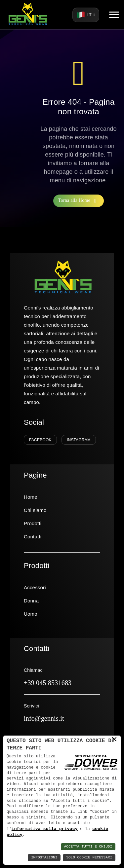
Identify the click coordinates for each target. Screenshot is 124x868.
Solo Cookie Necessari (89, 858)
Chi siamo (35, 510)
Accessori (35, 587)
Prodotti (33, 523)
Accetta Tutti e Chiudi (88, 847)
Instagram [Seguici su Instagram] (79, 440)
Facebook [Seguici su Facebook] (40, 440)
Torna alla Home (79, 201)
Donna (31, 601)
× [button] (114, 739)
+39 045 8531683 (48, 683)
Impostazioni (44, 858)
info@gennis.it (44, 718)
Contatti (33, 537)
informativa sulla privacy (45, 828)
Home (31, 497)
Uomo (31, 614)
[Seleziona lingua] (86, 15)
